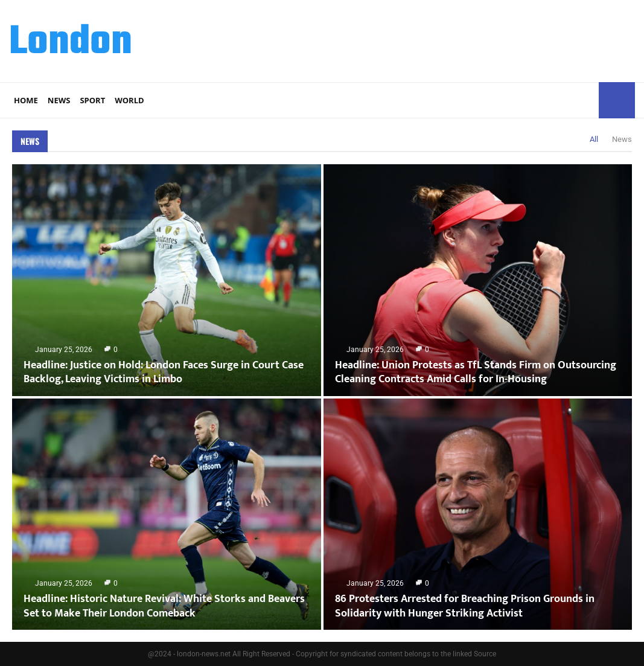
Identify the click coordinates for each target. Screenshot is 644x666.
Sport (92, 100)
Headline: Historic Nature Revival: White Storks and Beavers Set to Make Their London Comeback (164, 606)
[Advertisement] (415, 39)
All (594, 139)
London (71, 43)
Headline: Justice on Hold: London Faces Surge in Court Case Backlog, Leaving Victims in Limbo (164, 372)
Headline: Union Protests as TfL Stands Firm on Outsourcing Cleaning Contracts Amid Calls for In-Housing (476, 372)
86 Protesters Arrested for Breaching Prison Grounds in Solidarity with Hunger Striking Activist (465, 606)
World (129, 100)
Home (26, 100)
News (59, 100)
